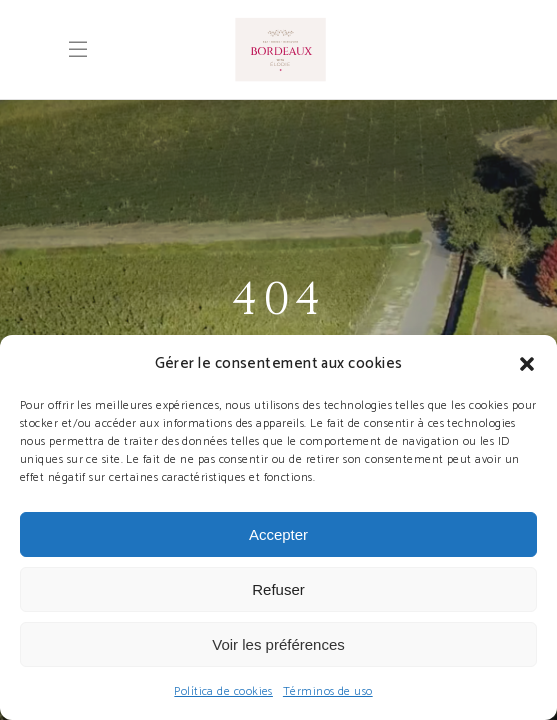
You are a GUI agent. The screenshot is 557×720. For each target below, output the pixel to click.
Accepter (278, 534)
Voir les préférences (278, 644)
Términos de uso (328, 691)
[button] (527, 364)
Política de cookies (223, 691)
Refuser (278, 589)
